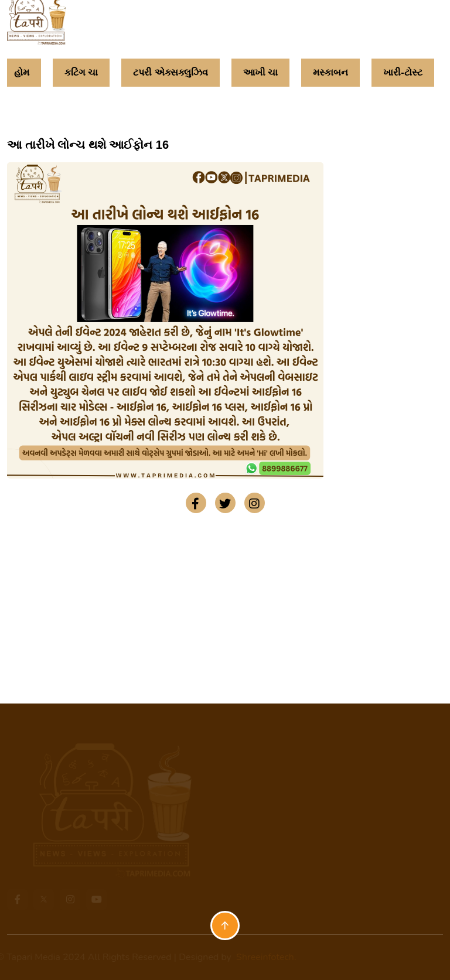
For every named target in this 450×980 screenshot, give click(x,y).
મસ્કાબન (330, 72)
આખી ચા (260, 72)
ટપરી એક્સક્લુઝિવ (170, 72)
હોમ (22, 72)
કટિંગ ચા (81, 72)
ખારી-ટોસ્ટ (403, 72)
